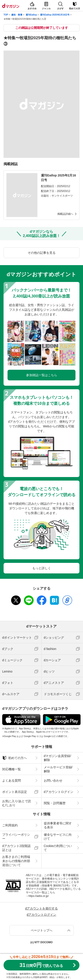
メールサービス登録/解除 (58, 769)
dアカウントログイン (59, 792)
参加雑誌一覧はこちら (42, 375)
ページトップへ (42, 930)
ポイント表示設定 (15, 792)
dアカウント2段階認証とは (16, 848)
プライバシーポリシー (16, 837)
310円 (41, 965)
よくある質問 (12, 780)
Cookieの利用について (58, 848)
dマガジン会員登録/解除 (58, 758)
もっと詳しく (42, 568)
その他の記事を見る (42, 253)
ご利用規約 (10, 825)
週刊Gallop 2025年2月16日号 (55, 15)
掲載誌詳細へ (65, 214)
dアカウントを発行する (42, 908)
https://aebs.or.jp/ (39, 896)
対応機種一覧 (12, 769)
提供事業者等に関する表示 (58, 825)
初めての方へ (14, 758)
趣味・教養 (17, 15)
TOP (6, 15)
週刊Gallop (31, 15)
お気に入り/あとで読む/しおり (17, 803)
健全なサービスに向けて (58, 837)
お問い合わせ (53, 780)
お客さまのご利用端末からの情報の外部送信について (16, 861)
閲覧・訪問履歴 (55, 803)
